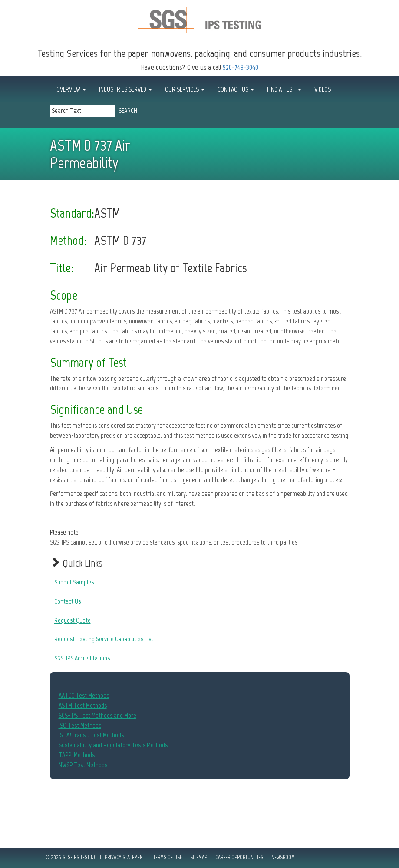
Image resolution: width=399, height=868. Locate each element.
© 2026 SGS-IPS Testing (71, 857)
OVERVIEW (71, 89)
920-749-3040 (241, 67)
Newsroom (283, 857)
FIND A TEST (284, 89)
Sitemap (199, 857)
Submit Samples (74, 582)
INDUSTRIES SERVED (125, 89)
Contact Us (68, 601)
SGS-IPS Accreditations (82, 658)
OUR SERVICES (185, 89)
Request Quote (73, 620)
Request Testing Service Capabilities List (104, 639)
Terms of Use (168, 857)
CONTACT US (236, 89)
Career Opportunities (239, 857)
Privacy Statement (125, 857)
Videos (323, 89)
